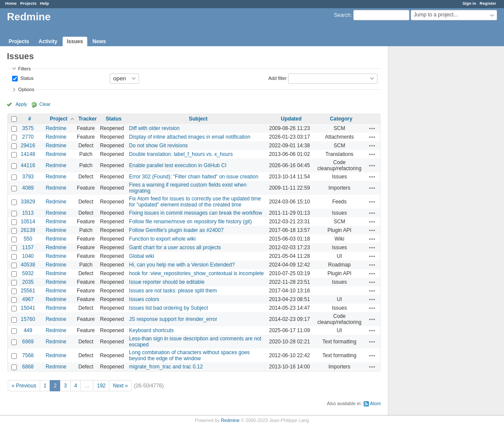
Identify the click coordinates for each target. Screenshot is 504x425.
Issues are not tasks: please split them (173, 291)
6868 (28, 367)
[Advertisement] (431, 182)
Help (45, 3)
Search (342, 15)
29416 (28, 146)
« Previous (24, 386)
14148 (28, 154)
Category (341, 119)
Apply (21, 104)
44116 (28, 165)
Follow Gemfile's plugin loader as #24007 (176, 230)
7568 (28, 355)
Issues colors (144, 299)
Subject (198, 119)
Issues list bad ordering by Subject (169, 308)
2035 (28, 282)
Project (59, 119)
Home (11, 3)
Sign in (469, 3)
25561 (28, 291)
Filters (24, 69)
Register (488, 3)
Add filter (277, 78)
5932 (28, 273)
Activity (48, 41)
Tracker (87, 119)
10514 (28, 222)
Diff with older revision (154, 128)
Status (26, 78)
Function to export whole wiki (162, 239)
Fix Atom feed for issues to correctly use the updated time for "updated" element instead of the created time (195, 202)
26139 (28, 230)
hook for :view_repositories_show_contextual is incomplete (197, 273)
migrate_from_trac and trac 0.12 (166, 367)
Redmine (56, 128)
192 (101, 386)
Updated (291, 119)
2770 (28, 137)
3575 (28, 128)
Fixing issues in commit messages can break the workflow (196, 213)
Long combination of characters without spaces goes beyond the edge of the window (190, 355)
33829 (28, 202)
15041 (28, 308)
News (99, 41)
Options (26, 89)
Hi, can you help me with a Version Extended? (182, 265)
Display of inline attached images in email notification (190, 137)
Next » (120, 386)
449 (28, 330)
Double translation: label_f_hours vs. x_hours (181, 154)
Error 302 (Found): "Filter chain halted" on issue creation (194, 177)
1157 (28, 247)
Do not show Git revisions (158, 146)
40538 (28, 265)
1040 (28, 256)
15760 (28, 319)
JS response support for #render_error (173, 319)
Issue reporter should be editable (167, 282)
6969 (28, 342)
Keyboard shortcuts (151, 330)
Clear (45, 104)
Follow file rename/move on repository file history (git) (190, 222)
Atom (376, 403)
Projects (29, 3)
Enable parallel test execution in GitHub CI (178, 165)
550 (28, 239)
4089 (28, 188)
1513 (28, 213)
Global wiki (142, 256)
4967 (28, 299)
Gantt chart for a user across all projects (175, 247)
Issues (75, 41)
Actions (372, 128)
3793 (28, 177)
